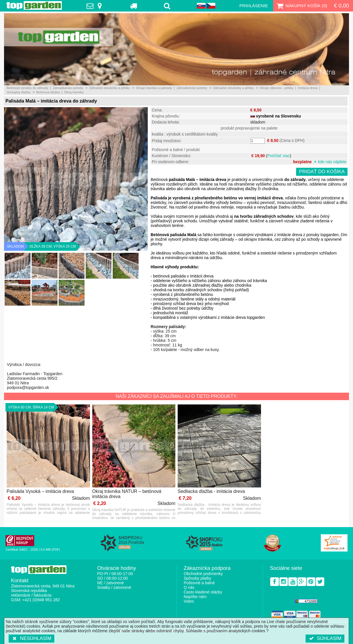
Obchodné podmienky (203, 574)
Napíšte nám (195, 597)
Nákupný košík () (301, 6)
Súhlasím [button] (325, 638)
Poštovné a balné (199, 583)
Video (189, 601)
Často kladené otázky (203, 592)
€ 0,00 (342, 6)
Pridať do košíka (322, 172)
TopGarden (34, 5)
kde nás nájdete (332, 162)
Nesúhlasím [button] (31, 638)
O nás (189, 587)
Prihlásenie (254, 6)
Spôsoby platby (197, 578)
